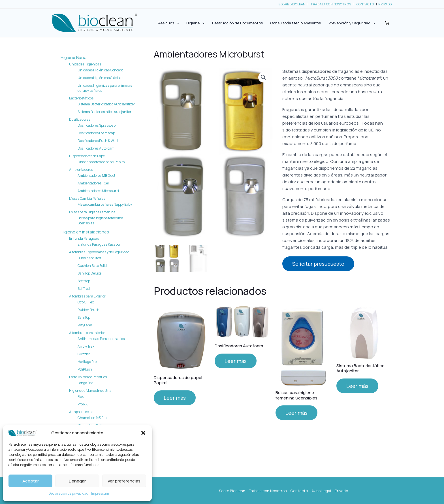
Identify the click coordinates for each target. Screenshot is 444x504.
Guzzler (84, 354)
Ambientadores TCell (94, 183)
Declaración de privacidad (68, 493)
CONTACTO (365, 4)
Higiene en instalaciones (85, 232)
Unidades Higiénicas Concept (100, 70)
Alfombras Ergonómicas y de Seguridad (99, 252)
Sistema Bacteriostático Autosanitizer (106, 104)
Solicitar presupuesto (318, 264)
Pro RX (83, 404)
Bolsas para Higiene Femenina (92, 212)
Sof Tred (84, 289)
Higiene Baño (74, 57)
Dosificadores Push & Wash (99, 141)
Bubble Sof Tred (89, 258)
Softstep (84, 281)
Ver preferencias (124, 481)
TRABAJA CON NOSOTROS (331, 4)
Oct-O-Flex (86, 302)
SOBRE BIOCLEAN (292, 4)
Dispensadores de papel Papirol (102, 162)
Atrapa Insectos (81, 412)
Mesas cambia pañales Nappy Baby (105, 204)
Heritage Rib (87, 362)
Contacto (299, 491)
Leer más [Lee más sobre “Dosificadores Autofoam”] (236, 360)
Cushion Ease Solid (92, 266)
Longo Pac (85, 383)
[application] (177, 23)
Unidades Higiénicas (85, 64)
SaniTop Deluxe (89, 273)
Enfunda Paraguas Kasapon (100, 244)
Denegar (77, 481)
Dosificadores (80, 119)
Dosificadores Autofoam (96, 148)
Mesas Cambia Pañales (87, 198)
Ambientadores (81, 170)
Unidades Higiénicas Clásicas (100, 78)
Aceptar (31, 481)
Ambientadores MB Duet (96, 176)
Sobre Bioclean (232, 491)
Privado (341, 491)
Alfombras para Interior (87, 333)
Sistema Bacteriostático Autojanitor (104, 112)
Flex (81, 396)
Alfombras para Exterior (87, 296)
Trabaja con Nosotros (268, 491)
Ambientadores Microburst (98, 191)
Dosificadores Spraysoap (97, 125)
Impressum (100, 493)
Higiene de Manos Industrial (91, 391)
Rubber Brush (88, 310)
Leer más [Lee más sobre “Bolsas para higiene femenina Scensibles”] (296, 412)
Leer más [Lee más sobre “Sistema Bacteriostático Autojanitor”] (357, 385)
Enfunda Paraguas (84, 238)
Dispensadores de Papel (87, 156)
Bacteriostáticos (81, 98)
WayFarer (85, 325)
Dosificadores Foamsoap (96, 133)
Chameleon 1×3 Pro (92, 418)
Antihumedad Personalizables (101, 339)
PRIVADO (385, 4)
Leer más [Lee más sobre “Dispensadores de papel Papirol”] (175, 397)
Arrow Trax (86, 346)
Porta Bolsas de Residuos (88, 377)
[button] (143, 433)
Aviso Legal (321, 491)
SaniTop (84, 317)
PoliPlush (85, 369)
